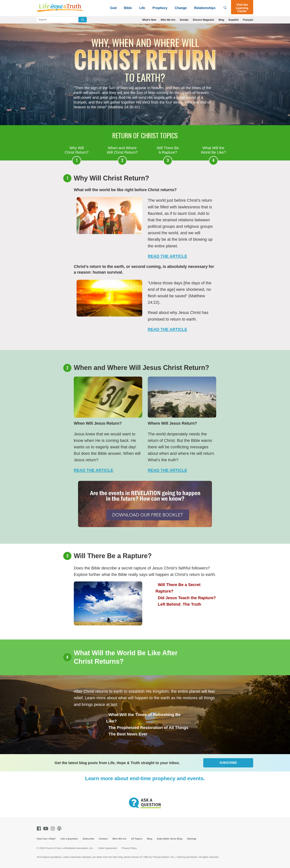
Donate (184, 20)
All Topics (137, 839)
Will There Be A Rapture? (168, 150)
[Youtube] (46, 829)
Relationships (205, 8)
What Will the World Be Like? (213, 150)
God (113, 8)
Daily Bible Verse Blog (170, 839)
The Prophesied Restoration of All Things (149, 728)
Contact (103, 839)
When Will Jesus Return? (98, 423)
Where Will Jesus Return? (172, 423)
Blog (221, 20)
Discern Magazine (204, 20)
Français (248, 20)
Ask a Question (69, 839)
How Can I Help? (46, 839)
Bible (128, 8)
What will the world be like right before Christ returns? (125, 190)
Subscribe (228, 763)
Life (142, 8)
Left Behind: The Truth (179, 604)
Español (233, 20)
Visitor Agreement (107, 848)
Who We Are (168, 20)
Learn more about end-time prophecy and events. (145, 778)
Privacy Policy (129, 848)
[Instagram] (53, 829)
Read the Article (93, 470)
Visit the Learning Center (242, 8)
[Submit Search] (83, 20)
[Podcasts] (60, 829)
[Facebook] (40, 829)
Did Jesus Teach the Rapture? (187, 598)
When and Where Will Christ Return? (122, 150)
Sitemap (192, 839)
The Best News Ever (128, 734)
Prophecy (160, 8)
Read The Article (167, 256)
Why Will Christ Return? (77, 150)
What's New (149, 20)
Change (181, 8)
